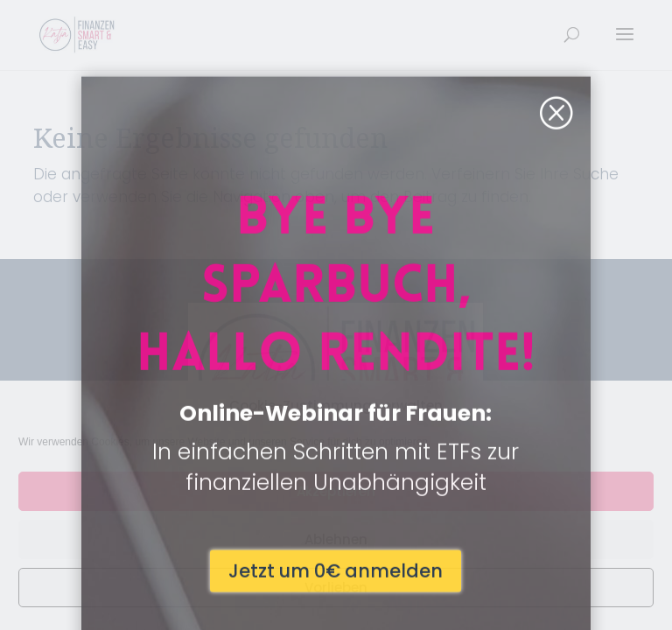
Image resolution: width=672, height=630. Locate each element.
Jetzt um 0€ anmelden (336, 490)
